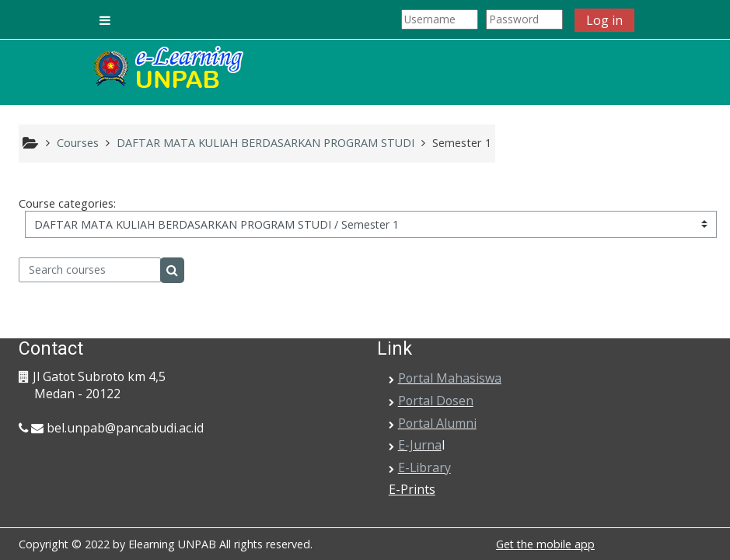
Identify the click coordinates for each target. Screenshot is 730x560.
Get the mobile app (545, 544)
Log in (604, 20)
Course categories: (67, 203)
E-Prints (412, 489)
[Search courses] (90, 270)
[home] (167, 68)
